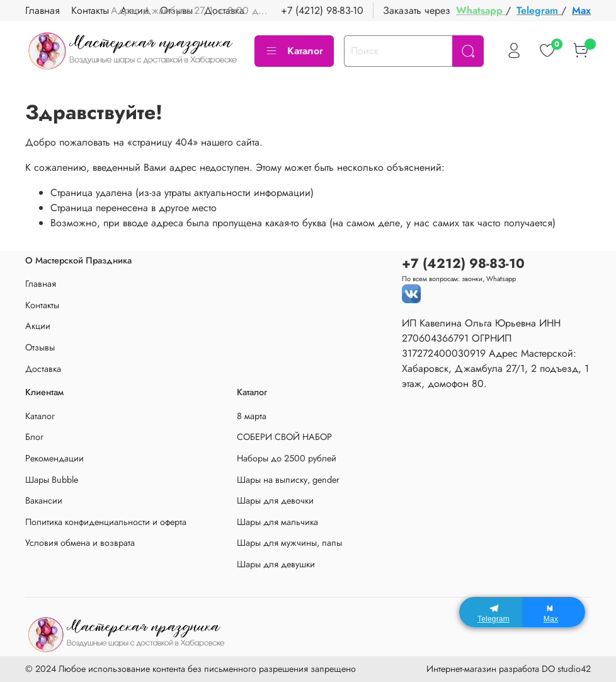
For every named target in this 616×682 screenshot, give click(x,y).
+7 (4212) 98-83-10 (322, 10)
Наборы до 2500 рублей (287, 458)
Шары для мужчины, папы (289, 543)
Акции (38, 326)
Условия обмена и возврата (80, 543)
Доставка (43, 369)
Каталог (294, 51)
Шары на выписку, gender (288, 480)
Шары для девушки (276, 564)
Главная (43, 10)
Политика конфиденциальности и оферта (106, 522)
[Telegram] (491, 612)
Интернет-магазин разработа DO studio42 (509, 669)
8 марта (252, 416)
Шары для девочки (275, 500)
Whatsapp (481, 10)
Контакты (90, 10)
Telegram (539, 10)
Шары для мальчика (277, 522)
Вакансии (44, 500)
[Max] (554, 612)
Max (581, 10)
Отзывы (40, 347)
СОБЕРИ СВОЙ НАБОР (284, 437)
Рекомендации (54, 458)
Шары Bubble (52, 480)
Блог (34, 437)
